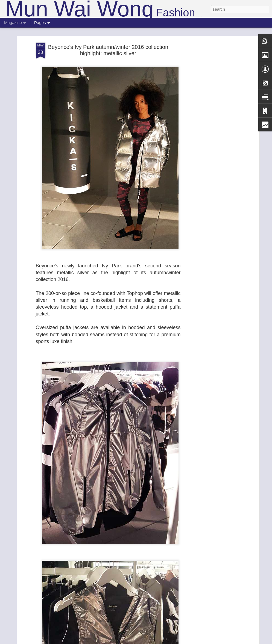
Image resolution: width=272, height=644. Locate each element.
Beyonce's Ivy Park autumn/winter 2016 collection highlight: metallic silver (108, 50)
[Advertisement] (211, 128)
